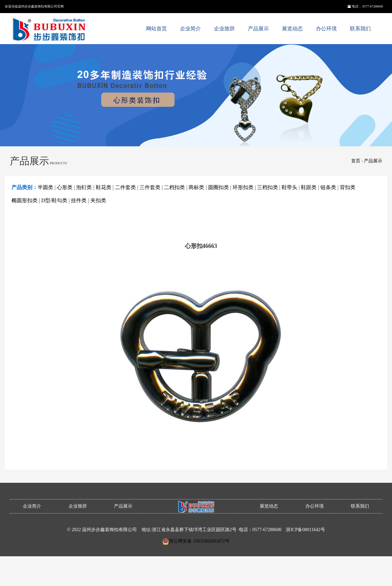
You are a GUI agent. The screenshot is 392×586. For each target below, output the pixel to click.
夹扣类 (98, 200)
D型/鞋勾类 (54, 200)
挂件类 (79, 200)
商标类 (196, 187)
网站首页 (156, 29)
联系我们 (360, 29)
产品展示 (258, 29)
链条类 (328, 187)
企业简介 (190, 29)
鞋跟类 (309, 187)
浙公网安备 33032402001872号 (199, 541)
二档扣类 (174, 187)
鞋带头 (289, 187)
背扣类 (348, 187)
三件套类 (150, 187)
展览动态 (292, 29)
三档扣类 (268, 187)
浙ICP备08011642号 (305, 530)
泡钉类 (84, 187)
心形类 (65, 187)
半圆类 (45, 187)
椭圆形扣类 (24, 200)
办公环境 (326, 29)
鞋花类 (104, 187)
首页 (356, 161)
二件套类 (125, 187)
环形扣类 (243, 187)
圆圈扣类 (219, 187)
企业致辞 (224, 29)
